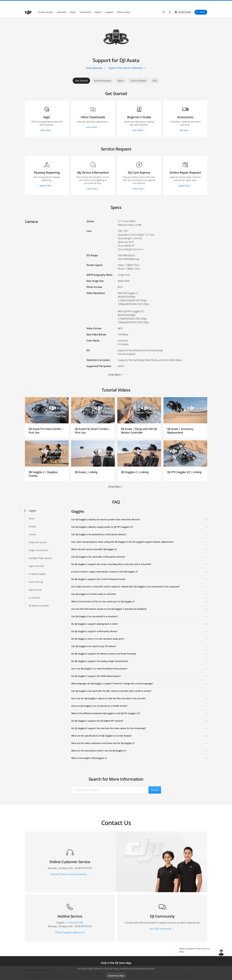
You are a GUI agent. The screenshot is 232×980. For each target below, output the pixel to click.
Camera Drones (45, 5)
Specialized (85, 5)
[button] (221, 952)
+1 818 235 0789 (74, 915)
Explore (98, 5)
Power (73, 5)
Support (109, 5)
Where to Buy (123, 5)
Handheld (62, 5)
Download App (116, 968)
